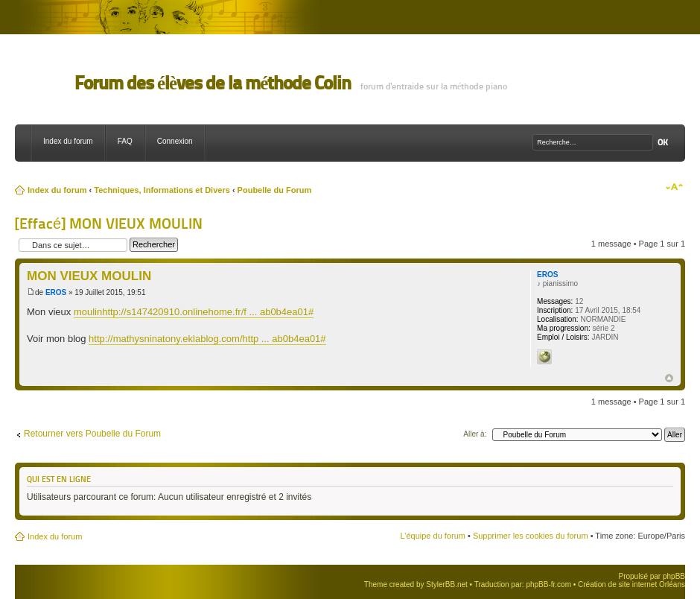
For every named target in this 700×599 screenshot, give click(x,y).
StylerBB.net (447, 584)
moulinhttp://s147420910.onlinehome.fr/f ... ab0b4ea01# (194, 312)
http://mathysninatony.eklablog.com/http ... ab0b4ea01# (207, 339)
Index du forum (68, 141)
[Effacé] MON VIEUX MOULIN (109, 224)
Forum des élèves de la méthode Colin (213, 83)
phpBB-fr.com (548, 584)
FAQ (125, 141)
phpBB (674, 576)
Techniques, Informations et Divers (162, 190)
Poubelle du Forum (275, 190)
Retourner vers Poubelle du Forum (92, 434)
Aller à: (475, 434)
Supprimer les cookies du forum (531, 536)
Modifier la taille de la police (674, 187)
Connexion (175, 141)
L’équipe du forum (432, 536)
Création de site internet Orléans (631, 584)
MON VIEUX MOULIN (89, 276)
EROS (56, 292)
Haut (669, 378)
